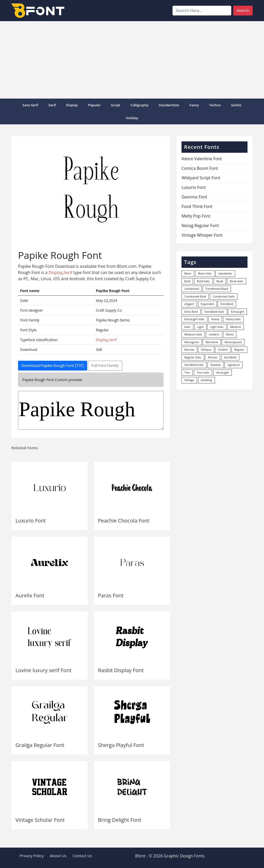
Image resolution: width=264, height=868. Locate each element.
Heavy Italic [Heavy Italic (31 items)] (233, 319)
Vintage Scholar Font (40, 820)
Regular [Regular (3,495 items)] (239, 349)
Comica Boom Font (200, 168)
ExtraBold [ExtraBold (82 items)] (227, 304)
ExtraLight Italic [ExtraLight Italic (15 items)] (194, 319)
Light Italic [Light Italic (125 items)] (217, 327)
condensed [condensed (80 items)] (192, 289)
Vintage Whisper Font (202, 235)
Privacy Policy (32, 856)
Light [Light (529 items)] (200, 327)
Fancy (194, 105)
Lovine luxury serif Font (43, 670)
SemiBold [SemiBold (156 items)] (230, 357)
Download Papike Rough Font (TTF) (53, 366)
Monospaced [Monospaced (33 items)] (233, 342)
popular (94, 105)
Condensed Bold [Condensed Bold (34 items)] (195, 296)
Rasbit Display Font (121, 670)
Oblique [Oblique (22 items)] (206, 349)
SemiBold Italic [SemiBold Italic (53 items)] (194, 365)
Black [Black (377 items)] (188, 273)
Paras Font (111, 595)
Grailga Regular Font (40, 745)
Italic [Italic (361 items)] (187, 327)
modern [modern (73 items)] (214, 334)
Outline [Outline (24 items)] (223, 349)
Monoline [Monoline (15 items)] (212, 342)
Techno (215, 105)
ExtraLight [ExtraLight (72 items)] (237, 312)
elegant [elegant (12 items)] (189, 304)
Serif (52, 105)
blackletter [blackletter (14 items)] (225, 273)
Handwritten (169, 105)
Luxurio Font (31, 521)
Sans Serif (30, 105)
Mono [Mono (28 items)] (230, 334)
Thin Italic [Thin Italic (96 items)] (203, 372)
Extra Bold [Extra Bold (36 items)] (191, 312)
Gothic (236, 105)
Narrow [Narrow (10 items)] (189, 349)
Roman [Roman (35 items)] (212, 357)
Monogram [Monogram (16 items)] (192, 342)
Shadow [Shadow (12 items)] (216, 365)
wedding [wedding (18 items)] (207, 380)
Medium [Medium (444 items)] (236, 327)
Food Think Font (197, 206)
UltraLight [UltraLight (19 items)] (222, 372)
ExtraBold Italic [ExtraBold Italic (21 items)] (214, 312)
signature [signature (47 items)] (234, 365)
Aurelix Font (30, 595)
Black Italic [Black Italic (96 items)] (205, 273)
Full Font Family (105, 366)
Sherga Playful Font (121, 745)
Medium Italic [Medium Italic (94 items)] (193, 334)
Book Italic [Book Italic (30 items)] (237, 281)
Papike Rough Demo (91, 410)
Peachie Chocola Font (124, 521)
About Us (58, 856)
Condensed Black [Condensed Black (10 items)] (217, 289)
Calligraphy (139, 105)
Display (72, 105)
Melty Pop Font (196, 216)
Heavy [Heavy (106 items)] (215, 319)
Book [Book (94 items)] (220, 281)
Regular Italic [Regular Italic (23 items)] (193, 357)
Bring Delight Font (120, 820)
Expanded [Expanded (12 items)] (207, 304)
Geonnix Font (194, 197)
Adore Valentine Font (202, 159)
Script (115, 105)
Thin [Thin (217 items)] (187, 372)
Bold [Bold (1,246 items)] (187, 281)
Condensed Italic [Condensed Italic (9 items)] (224, 296)
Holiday (132, 118)
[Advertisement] (132, 60)
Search (243, 11)
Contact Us (82, 856)
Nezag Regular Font (200, 226)
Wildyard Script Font (201, 178)
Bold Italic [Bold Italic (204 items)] (203, 281)
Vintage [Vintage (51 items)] (189, 380)
